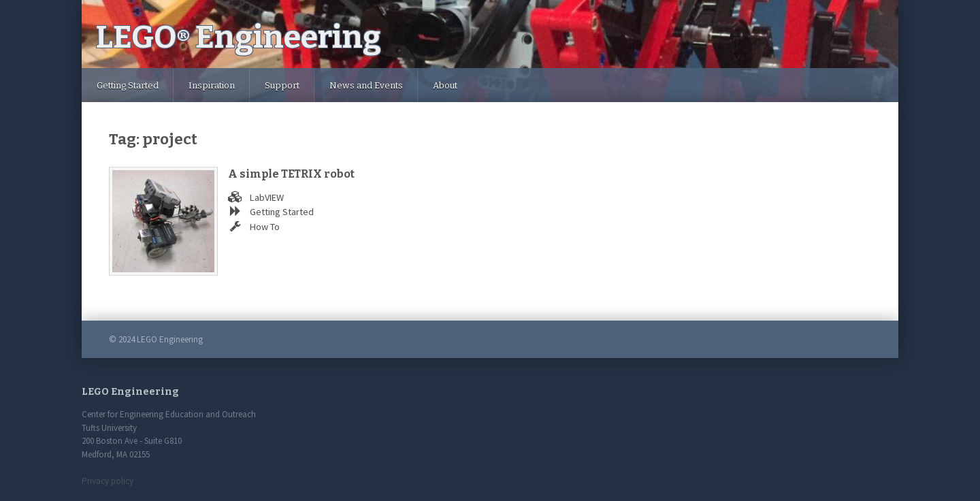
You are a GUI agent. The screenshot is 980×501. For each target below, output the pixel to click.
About (445, 85)
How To (265, 227)
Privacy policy (108, 481)
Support (282, 85)
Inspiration (212, 85)
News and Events (366, 85)
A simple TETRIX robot (291, 174)
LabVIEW (267, 197)
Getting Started (128, 85)
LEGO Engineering (238, 37)
